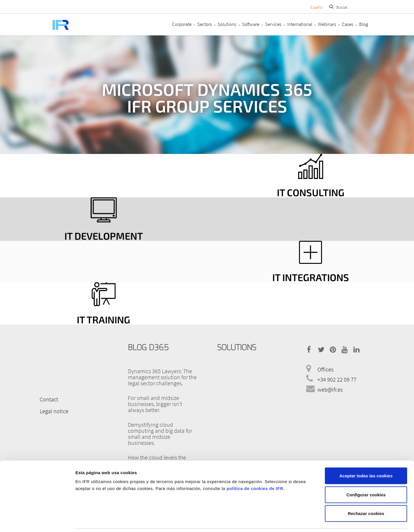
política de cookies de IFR (255, 469)
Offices (325, 369)
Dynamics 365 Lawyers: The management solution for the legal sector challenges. (162, 377)
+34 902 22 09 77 (337, 379)
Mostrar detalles (305, 521)
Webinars (327, 24)
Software (251, 24)
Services (273, 24)
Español (317, 7)
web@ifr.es (330, 389)
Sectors (205, 24)
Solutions (227, 24)
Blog (364, 24)
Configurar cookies (366, 475)
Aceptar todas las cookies (366, 456)
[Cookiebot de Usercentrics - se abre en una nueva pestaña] (37, 521)
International (300, 24)
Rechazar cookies (366, 494)
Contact (48, 399)
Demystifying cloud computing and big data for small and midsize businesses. (160, 434)
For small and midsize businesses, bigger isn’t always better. (155, 404)
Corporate (182, 24)
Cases (348, 24)
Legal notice (53, 411)
